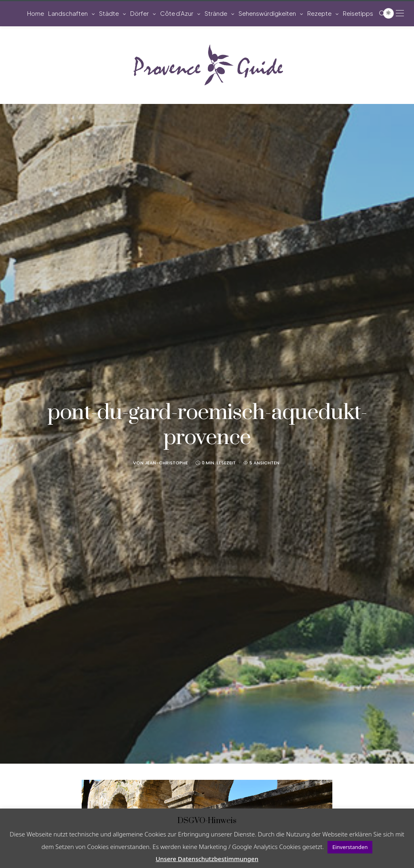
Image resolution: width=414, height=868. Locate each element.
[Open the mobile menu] (400, 13)
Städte (109, 13)
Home (36, 13)
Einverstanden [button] (350, 847)
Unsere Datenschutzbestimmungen (207, 859)
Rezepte (319, 13)
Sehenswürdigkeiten (267, 13)
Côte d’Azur (177, 13)
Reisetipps (358, 13)
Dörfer (139, 13)
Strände (216, 13)
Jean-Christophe (166, 463)
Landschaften (68, 13)
